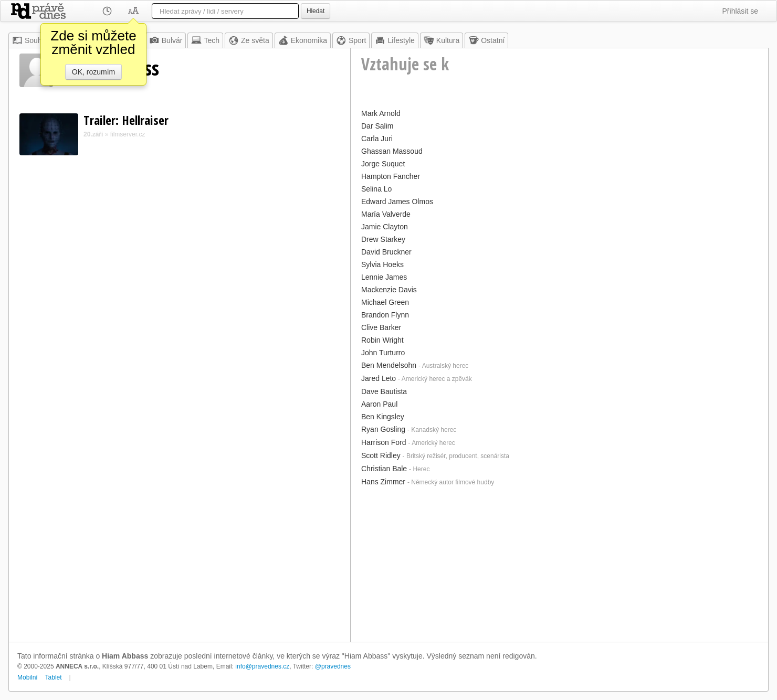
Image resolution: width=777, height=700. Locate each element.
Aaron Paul (379, 404)
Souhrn (30, 40)
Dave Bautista (384, 391)
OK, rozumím (93, 72)
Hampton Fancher (391, 176)
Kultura (442, 40)
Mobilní (28, 677)
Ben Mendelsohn (389, 365)
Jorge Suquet (383, 164)
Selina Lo (376, 189)
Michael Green (385, 302)
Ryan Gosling (383, 429)
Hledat (316, 11)
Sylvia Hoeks (382, 264)
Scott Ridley (381, 455)
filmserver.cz (128, 134)
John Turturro (383, 353)
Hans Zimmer (383, 482)
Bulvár (166, 40)
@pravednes (333, 666)
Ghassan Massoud (392, 151)
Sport (351, 40)
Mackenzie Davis (389, 290)
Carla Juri (377, 139)
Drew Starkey (383, 239)
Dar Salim (377, 126)
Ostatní (486, 40)
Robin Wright (382, 340)
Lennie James (384, 277)
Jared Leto (379, 378)
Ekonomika (303, 40)
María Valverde (386, 214)
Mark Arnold (381, 113)
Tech (205, 40)
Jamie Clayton (385, 227)
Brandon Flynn (385, 315)
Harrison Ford (384, 442)
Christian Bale (384, 469)
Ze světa (249, 40)
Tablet (54, 677)
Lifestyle (395, 40)
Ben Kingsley (383, 417)
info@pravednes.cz (262, 666)
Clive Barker (381, 327)
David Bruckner (386, 252)
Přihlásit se (740, 11)
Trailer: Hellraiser (126, 120)
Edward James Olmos (397, 201)
